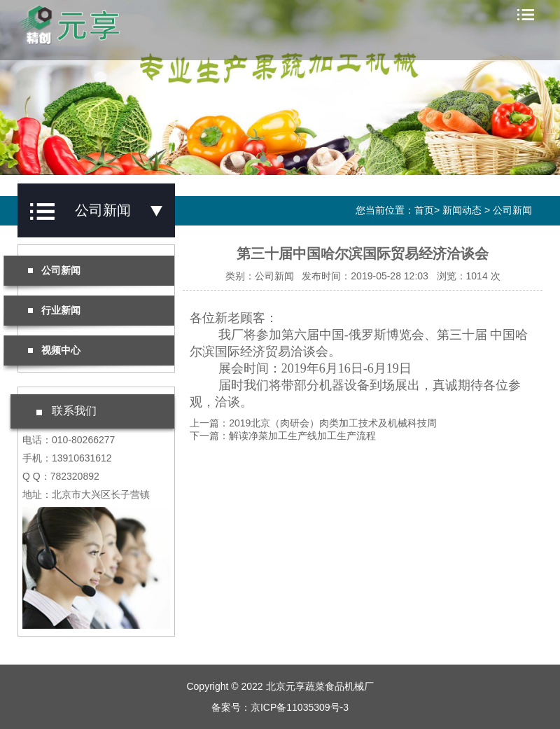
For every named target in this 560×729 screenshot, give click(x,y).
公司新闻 (512, 210)
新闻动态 (462, 210)
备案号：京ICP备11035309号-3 (280, 707)
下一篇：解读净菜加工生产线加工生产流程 (283, 436)
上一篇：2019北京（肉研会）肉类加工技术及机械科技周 (313, 423)
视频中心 (54, 350)
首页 (424, 210)
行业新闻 (54, 310)
